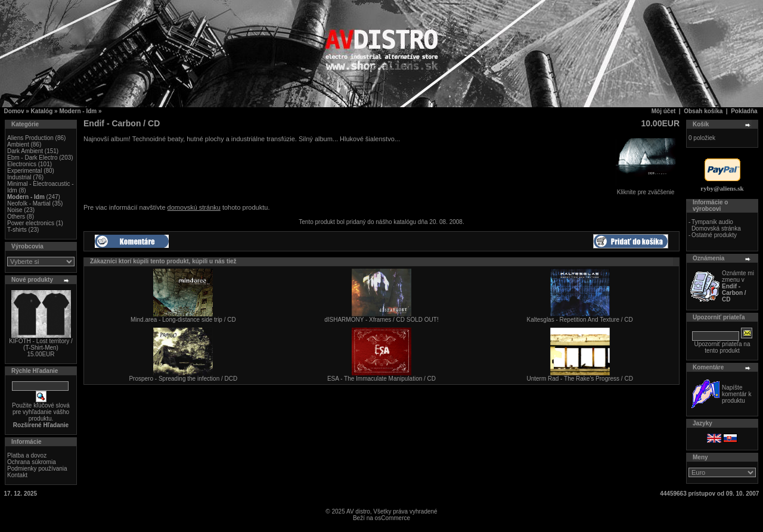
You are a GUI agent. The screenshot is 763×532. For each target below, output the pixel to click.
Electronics (22, 164)
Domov (14, 111)
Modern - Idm (78, 111)
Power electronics (31, 223)
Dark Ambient (25, 151)
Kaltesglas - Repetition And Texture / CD (580, 320)
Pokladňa (744, 111)
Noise (15, 210)
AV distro (358, 511)
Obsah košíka (703, 111)
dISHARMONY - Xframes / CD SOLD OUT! (381, 320)
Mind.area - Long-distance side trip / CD (183, 320)
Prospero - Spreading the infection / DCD (183, 379)
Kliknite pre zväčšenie (646, 189)
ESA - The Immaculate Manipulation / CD (381, 379)
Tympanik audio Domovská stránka (716, 225)
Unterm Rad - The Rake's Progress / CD (579, 379)
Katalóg (42, 111)
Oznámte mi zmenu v (738, 286)
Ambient (18, 144)
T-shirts (17, 230)
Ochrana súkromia (32, 462)
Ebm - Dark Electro (32, 158)
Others (16, 217)
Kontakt (17, 475)
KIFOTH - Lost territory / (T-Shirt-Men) (41, 344)
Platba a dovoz (27, 455)
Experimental (24, 171)
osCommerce (393, 518)
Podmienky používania (37, 469)
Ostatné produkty (714, 235)
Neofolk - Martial (29, 203)
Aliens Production (30, 138)
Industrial (19, 177)
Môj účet (664, 111)
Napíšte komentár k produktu (736, 394)
